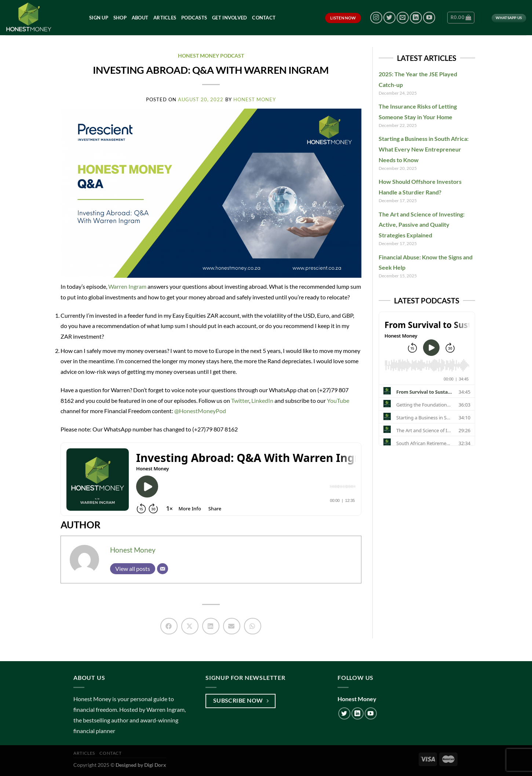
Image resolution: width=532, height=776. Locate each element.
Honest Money (133, 550)
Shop (120, 18)
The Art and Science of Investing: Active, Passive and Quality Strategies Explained (422, 225)
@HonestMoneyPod (200, 411)
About (140, 18)
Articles (165, 18)
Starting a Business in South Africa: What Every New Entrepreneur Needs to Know (424, 149)
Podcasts (194, 18)
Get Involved (229, 18)
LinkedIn (262, 400)
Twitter (240, 400)
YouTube (338, 400)
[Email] (163, 569)
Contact (264, 18)
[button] (169, 626)
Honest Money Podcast (211, 56)
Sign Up (99, 18)
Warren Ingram (127, 286)
